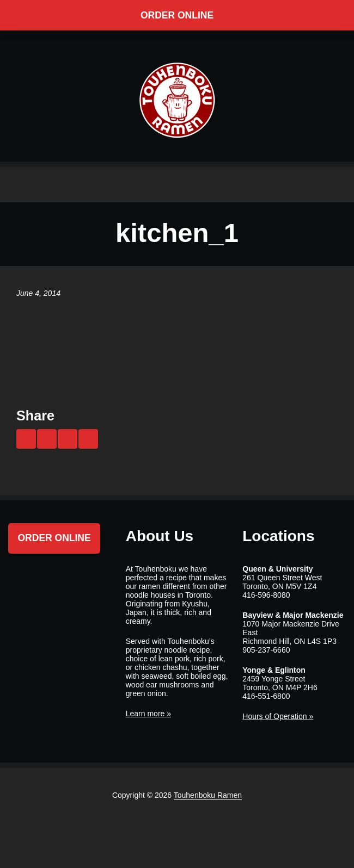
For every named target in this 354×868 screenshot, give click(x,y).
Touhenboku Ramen (208, 795)
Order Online (177, 15)
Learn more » (148, 714)
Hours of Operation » (278, 716)
